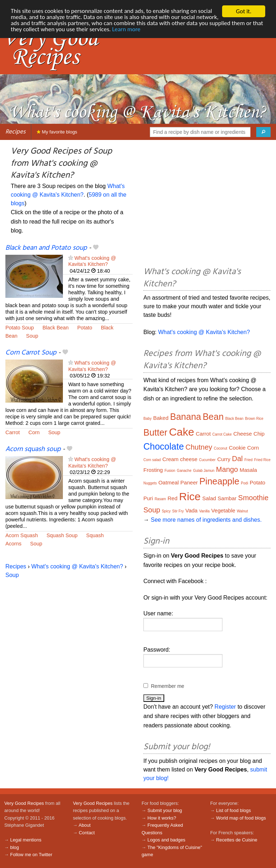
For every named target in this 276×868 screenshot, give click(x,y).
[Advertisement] (207, 205)
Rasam (160, 499)
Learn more (159, 30)
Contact (87, 833)
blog (14, 847)
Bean (11, 336)
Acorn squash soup (33, 449)
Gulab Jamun (204, 471)
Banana (185, 417)
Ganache (184, 471)
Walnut (242, 511)
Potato (85, 328)
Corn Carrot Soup (31, 353)
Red (172, 498)
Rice (190, 496)
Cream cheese (180, 459)
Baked (161, 418)
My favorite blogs (57, 132)
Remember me (168, 686)
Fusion (170, 471)
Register (225, 707)
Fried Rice (262, 460)
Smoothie (254, 498)
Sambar (227, 498)
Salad (209, 498)
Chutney (199, 447)
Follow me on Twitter (31, 855)
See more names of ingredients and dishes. (206, 520)
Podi (244, 483)
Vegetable (223, 510)
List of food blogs (233, 810)
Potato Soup (20, 328)
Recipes (15, 132)
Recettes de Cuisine (237, 840)
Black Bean (56, 328)
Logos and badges (166, 840)
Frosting (153, 470)
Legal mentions (26, 840)
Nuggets (150, 483)
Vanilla (204, 511)
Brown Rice (254, 419)
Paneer (189, 482)
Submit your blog (165, 810)
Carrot (13, 432)
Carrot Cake (222, 434)
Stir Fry (178, 511)
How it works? (162, 818)
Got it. (243, 11)
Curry (224, 459)
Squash (95, 535)
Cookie (237, 448)
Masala (248, 470)
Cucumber (207, 460)
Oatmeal (169, 482)
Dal (238, 459)
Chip (259, 434)
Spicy (166, 511)
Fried (249, 460)
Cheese (243, 434)
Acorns (13, 544)
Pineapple (219, 481)
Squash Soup (62, 535)
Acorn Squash (22, 535)
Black (107, 328)
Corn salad (152, 460)
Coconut (220, 448)
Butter (155, 432)
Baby (148, 419)
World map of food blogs (241, 818)
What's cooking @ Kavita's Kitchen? (92, 261)
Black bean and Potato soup (46, 248)
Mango (227, 469)
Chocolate (164, 446)
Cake (181, 432)
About (85, 825)
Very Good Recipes (24, 803)
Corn (34, 432)
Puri (148, 498)
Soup (32, 336)
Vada (192, 510)
